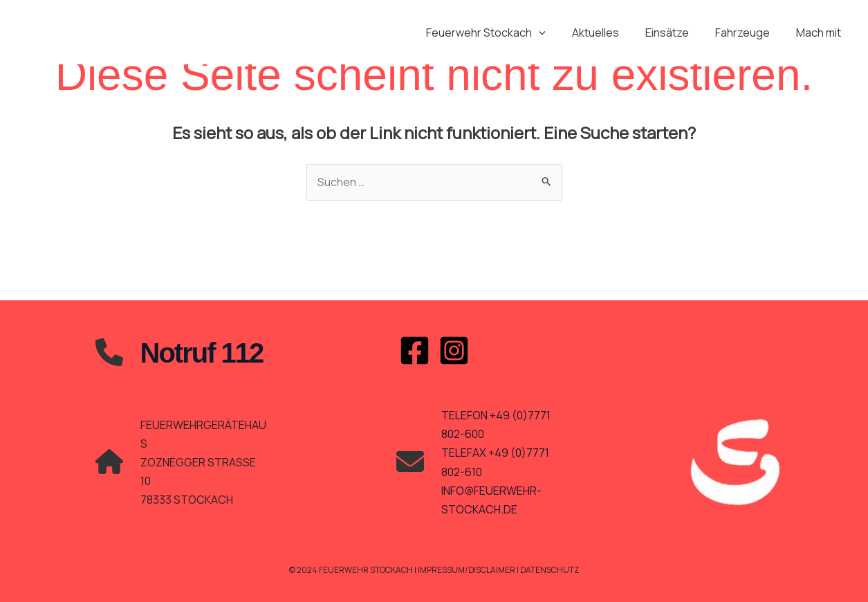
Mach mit (821, 33)
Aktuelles (610, 33)
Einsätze (677, 33)
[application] (557, 33)
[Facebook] (415, 350)
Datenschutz (551, 570)
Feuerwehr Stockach (505, 33)
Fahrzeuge (749, 33)
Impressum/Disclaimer (467, 570)
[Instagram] (454, 350)
